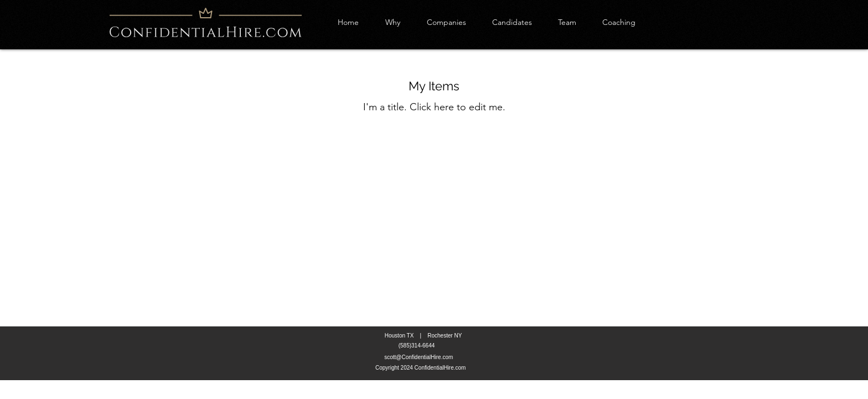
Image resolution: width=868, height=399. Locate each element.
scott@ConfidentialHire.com (418, 357)
